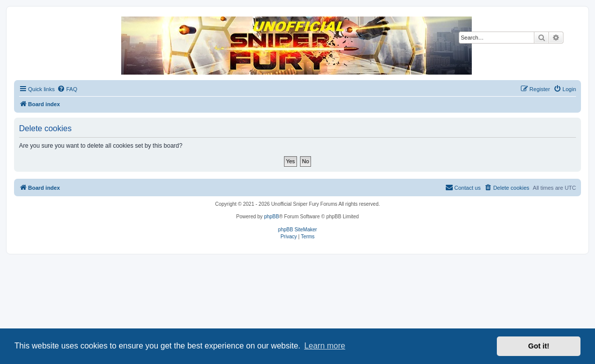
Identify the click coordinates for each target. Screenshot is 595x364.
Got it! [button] (539, 346)
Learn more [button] (325, 346)
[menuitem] (67, 89)
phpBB (271, 217)
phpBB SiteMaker (297, 230)
